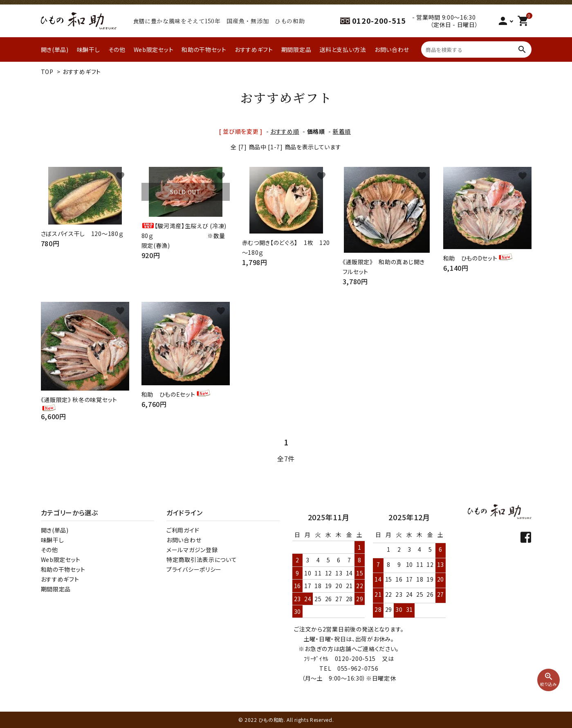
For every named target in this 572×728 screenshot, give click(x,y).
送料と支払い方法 (343, 49)
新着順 (342, 131)
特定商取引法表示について (202, 559)
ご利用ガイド (183, 530)
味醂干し (89, 49)
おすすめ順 (285, 131)
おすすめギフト (254, 49)
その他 (117, 49)
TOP (47, 72)
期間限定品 (296, 49)
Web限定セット (154, 49)
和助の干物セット (204, 49)
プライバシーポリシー (194, 569)
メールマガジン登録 (192, 550)
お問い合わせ (392, 49)
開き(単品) (55, 49)
